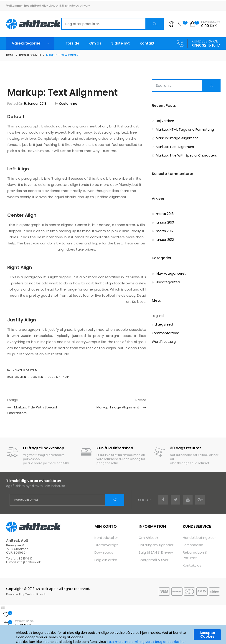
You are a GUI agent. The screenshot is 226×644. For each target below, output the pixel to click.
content (38, 377)
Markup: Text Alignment (175, 146)
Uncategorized (30, 55)
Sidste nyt (121, 43)
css (51, 377)
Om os (95, 43)
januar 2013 (165, 222)
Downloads (104, 552)
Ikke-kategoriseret (170, 273)
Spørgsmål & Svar (154, 560)
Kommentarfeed (165, 332)
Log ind (157, 315)
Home (10, 55)
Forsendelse (193, 545)
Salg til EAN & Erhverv (156, 552)
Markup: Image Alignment (176, 138)
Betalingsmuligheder (156, 545)
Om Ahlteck (148, 538)
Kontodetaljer (106, 538)
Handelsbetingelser (199, 538)
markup (63, 377)
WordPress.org (163, 341)
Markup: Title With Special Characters (186, 155)
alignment (19, 377)
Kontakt (147, 43)
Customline (68, 104)
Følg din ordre (106, 560)
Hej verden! (165, 121)
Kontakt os (192, 565)
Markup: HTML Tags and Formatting (184, 129)
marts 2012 (164, 231)
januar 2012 (165, 239)
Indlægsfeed (162, 324)
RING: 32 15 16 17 (206, 45)
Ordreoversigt (106, 545)
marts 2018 (165, 213)
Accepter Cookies (207, 635)
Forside (72, 43)
